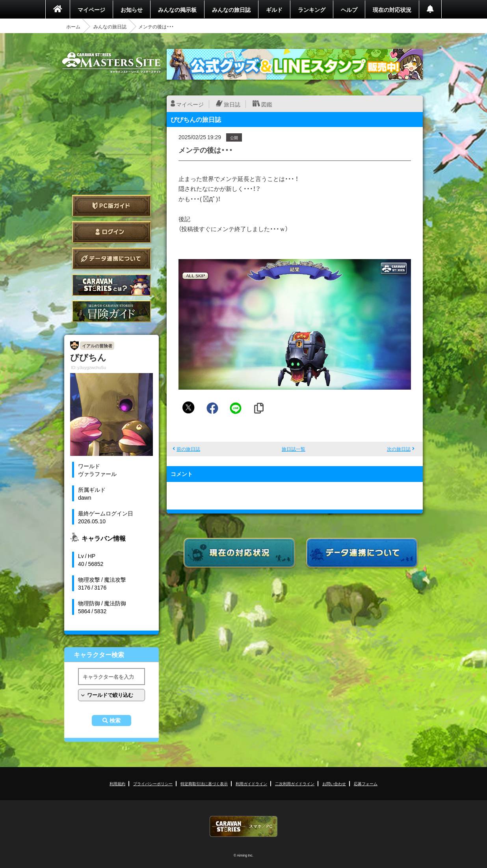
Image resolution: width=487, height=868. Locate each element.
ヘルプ (349, 9)
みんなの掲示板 (177, 9)
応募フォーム (366, 783)
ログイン (112, 232)
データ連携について (112, 259)
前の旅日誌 (188, 449)
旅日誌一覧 (294, 449)
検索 (115, 721)
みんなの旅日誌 (231, 9)
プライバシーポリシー (153, 783)
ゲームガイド (112, 311)
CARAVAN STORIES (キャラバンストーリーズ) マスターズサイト (112, 63)
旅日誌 (232, 104)
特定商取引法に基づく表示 (204, 783)
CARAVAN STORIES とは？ (112, 285)
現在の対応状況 (392, 9)
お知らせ (132, 9)
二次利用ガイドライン (295, 783)
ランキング (312, 9)
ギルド (274, 9)
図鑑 (267, 104)
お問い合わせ (334, 783)
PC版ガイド (112, 206)
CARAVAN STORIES (243, 826)
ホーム (73, 26)
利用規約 (117, 783)
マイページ (91, 9)
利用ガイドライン (251, 783)
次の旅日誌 (399, 449)
